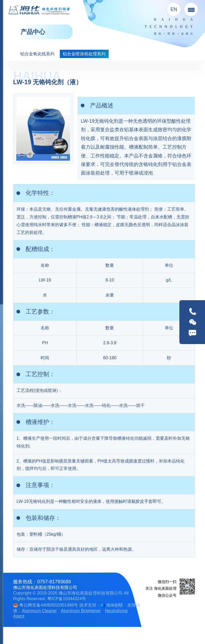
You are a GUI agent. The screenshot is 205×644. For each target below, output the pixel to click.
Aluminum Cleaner (39, 611)
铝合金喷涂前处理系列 (84, 54)
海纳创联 (115, 605)
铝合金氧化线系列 (37, 54)
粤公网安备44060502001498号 (46, 605)
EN (174, 9)
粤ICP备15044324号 (67, 599)
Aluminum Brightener (81, 611)
